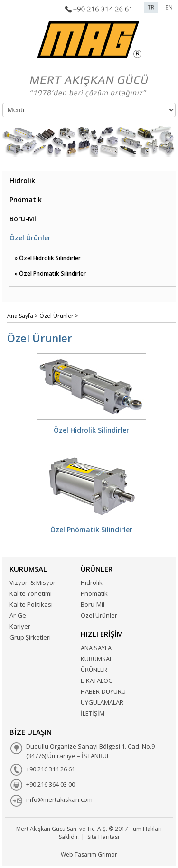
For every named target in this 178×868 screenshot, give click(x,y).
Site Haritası (103, 837)
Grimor (108, 854)
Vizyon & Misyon (33, 582)
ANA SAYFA (96, 648)
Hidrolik (22, 181)
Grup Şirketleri (30, 637)
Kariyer (20, 626)
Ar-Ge (18, 615)
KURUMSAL (97, 659)
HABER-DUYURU (103, 691)
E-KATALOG (97, 681)
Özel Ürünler (30, 238)
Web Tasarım (79, 854)
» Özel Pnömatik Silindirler (50, 273)
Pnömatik (26, 200)
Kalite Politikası (31, 604)
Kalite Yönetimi (31, 593)
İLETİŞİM (93, 713)
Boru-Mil (24, 219)
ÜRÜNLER (94, 670)
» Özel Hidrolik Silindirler (47, 258)
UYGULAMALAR (102, 702)
